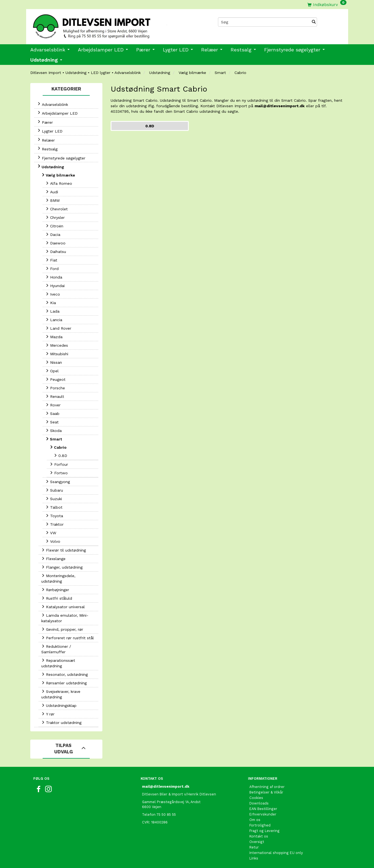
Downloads (259, 803)
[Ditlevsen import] (107, 24)
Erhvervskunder (263, 814)
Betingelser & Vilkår (266, 792)
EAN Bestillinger (263, 809)
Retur (254, 847)
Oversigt (257, 842)
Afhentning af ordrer (267, 787)
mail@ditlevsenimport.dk (280, 106)
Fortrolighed (260, 825)
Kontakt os (259, 836)
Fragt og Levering (264, 831)
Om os (255, 820)
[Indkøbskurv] (327, 5)
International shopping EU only (276, 853)
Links (254, 858)
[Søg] (314, 22)
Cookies (256, 798)
